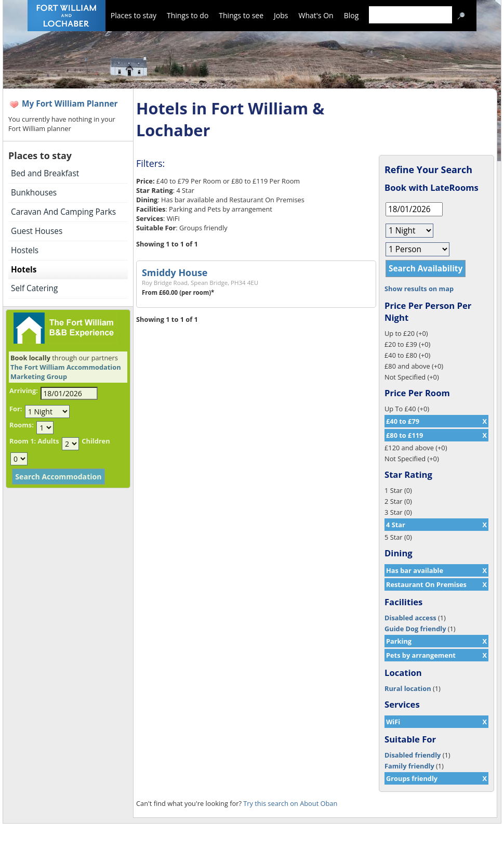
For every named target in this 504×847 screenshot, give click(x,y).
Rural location (408, 688)
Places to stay (134, 15)
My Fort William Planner (70, 104)
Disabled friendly (413, 755)
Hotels (24, 270)
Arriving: (24, 390)
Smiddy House (175, 272)
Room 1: (23, 441)
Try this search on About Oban (290, 803)
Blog (352, 15)
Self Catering (34, 288)
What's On (316, 15)
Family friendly (409, 766)
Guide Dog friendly (415, 629)
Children (96, 441)
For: (16, 409)
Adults (48, 441)
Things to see (241, 15)
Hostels (25, 250)
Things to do (188, 15)
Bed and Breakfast (45, 173)
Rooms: (22, 425)
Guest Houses (37, 231)
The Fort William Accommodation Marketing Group (66, 372)
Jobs (281, 15)
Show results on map (419, 289)
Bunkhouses (34, 193)
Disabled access (410, 618)
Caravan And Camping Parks (63, 212)
